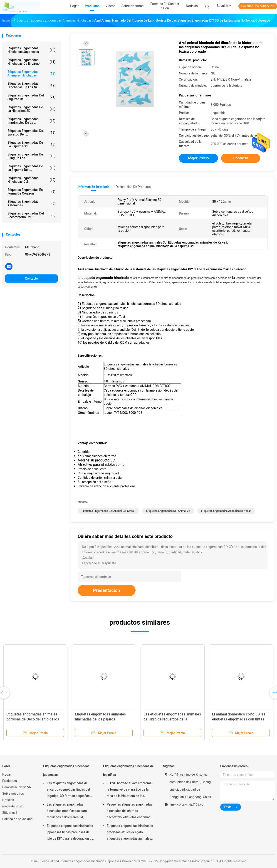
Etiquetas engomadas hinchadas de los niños (128, 770)
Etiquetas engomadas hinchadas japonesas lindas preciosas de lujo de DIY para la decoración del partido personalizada (70, 833)
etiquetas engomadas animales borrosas (226, 511)
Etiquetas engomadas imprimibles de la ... (31, 121)
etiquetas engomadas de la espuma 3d (31, 144)
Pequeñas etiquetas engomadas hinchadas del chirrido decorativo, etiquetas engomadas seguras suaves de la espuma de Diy (130, 811)
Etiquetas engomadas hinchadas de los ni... (31, 85)
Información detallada (94, 187)
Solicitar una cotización (258, 6)
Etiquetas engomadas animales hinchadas (31, 74)
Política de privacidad (17, 819)
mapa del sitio (12, 806)
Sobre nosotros (13, 794)
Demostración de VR (17, 787)
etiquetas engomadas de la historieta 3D (31, 109)
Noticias (8, 800)
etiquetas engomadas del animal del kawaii (108, 511)
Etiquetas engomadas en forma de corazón (31, 192)
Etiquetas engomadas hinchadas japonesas (31, 50)
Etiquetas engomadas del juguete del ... (31, 97)
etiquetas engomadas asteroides (31, 203)
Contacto (31, 279)
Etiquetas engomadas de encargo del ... (31, 133)
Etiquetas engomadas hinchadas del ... (31, 180)
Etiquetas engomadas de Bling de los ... (31, 156)
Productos (10, 781)
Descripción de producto (133, 187)
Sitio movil (10, 813)
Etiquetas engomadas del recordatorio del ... (31, 215)
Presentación (107, 590)
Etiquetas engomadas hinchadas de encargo (31, 62)
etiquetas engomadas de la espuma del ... (31, 168)
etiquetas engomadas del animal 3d (168, 511)
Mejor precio (198, 158)
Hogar (7, 774)
